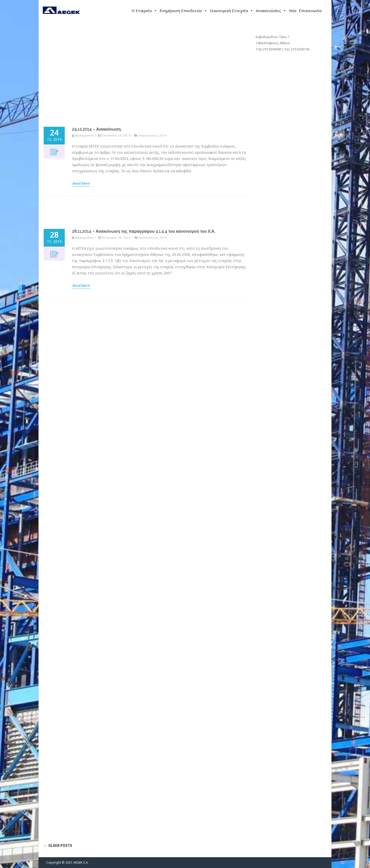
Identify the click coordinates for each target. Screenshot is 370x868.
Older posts (58, 846)
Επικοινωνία (310, 11)
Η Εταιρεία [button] (144, 11)
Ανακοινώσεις (271, 11)
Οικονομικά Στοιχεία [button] (232, 11)
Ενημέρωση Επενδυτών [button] (183, 11)
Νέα (293, 11)
